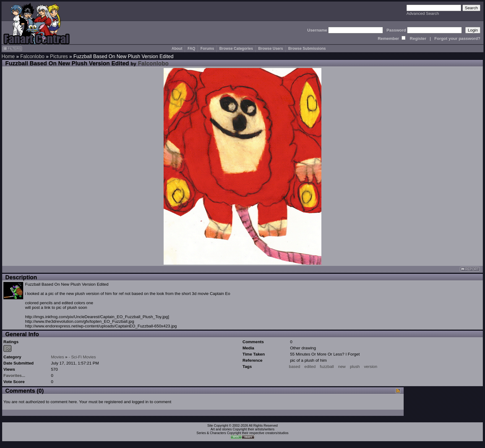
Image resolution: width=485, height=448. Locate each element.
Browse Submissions (307, 49)
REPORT (470, 269)
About (177, 49)
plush (355, 367)
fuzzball (327, 367)
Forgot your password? (457, 38)
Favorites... (14, 375)
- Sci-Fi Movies (82, 357)
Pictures (59, 56)
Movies (58, 357)
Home (8, 56)
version (371, 367)
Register (418, 38)
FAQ (191, 49)
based (294, 367)
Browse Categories (236, 49)
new (342, 367)
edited (310, 367)
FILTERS (12, 49)
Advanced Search (423, 13)
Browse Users (271, 49)
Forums (207, 49)
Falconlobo (32, 56)
